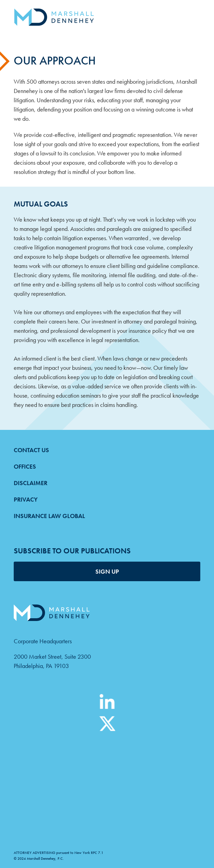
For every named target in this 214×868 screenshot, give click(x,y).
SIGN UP (107, 571)
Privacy (26, 499)
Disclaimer (31, 483)
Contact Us (31, 450)
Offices (25, 466)
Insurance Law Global (49, 516)
